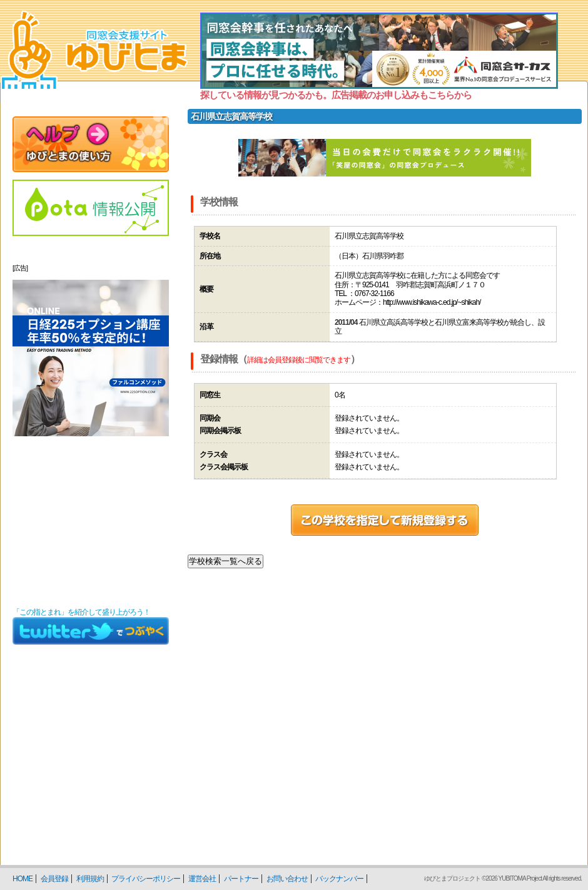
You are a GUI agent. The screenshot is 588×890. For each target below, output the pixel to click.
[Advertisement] (91, 522)
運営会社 (202, 879)
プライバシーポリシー (146, 879)
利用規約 (90, 879)
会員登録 (54, 879)
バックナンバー (339, 879)
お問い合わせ (287, 879)
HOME (23, 879)
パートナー (241, 879)
